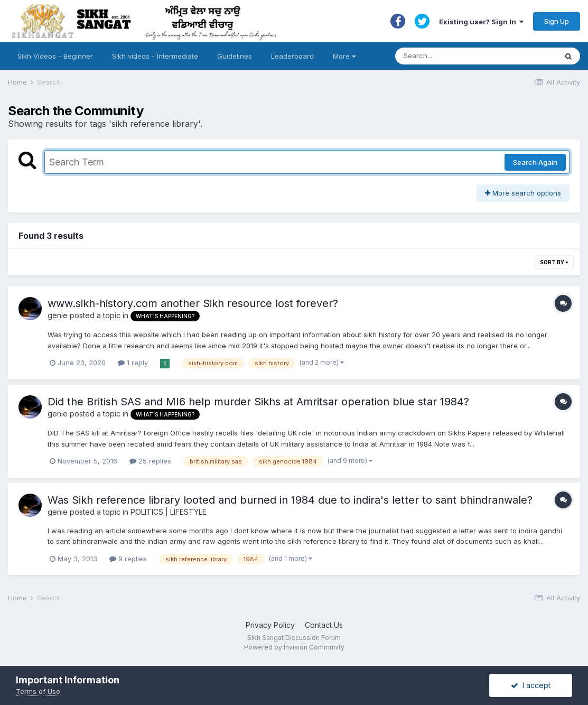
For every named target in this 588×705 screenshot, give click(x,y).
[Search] (466, 56)
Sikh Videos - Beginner (55, 56)
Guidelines (235, 56)
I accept (531, 685)
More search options (523, 193)
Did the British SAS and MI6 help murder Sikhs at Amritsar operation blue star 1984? (258, 402)
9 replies (128, 559)
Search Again (535, 162)
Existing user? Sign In (481, 22)
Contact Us (324, 625)
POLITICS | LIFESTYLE (169, 512)
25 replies (150, 461)
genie (58, 315)
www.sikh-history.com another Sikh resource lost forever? (193, 303)
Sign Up (557, 21)
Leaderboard (292, 56)
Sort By (554, 262)
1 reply (133, 363)
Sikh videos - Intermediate (155, 56)
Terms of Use (38, 691)
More (344, 56)
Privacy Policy (270, 625)
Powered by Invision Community (294, 647)
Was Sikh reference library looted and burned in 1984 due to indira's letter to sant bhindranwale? (290, 500)
